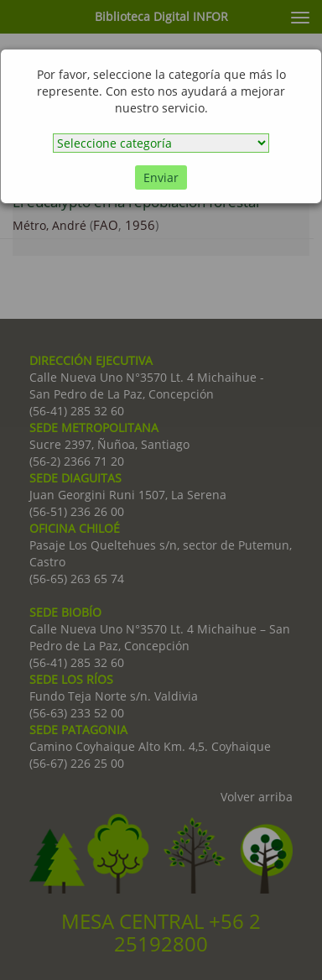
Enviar (161, 177)
